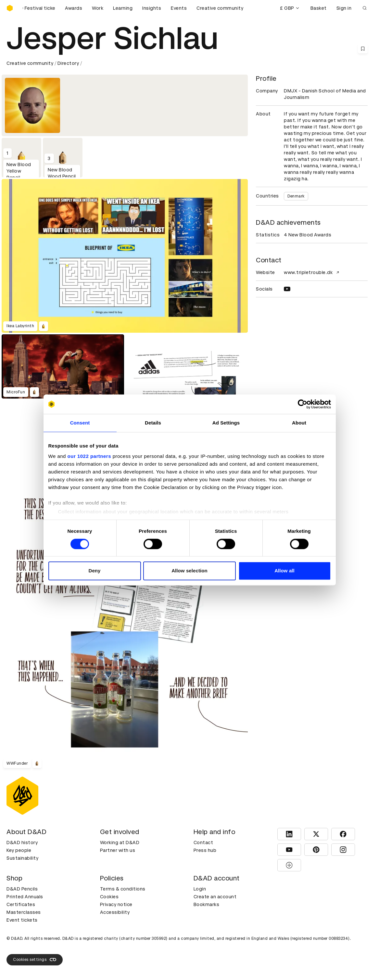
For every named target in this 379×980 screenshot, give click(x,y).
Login (200, 889)
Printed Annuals (25, 897)
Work (98, 8)
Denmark (296, 196)
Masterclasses (24, 912)
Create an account (215, 897)
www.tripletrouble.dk (312, 272)
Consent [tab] (80, 423)
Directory (68, 63)
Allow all (284, 571)
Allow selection (190, 571)
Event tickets (22, 920)
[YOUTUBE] (287, 289)
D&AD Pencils (22, 889)
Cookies (109, 897)
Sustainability (22, 858)
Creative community (220, 8)
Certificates (21, 904)
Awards (74, 8)
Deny (94, 571)
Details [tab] (153, 423)
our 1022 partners (89, 456)
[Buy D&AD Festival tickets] (39, 8)
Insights (152, 8)
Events (179, 8)
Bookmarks (207, 904)
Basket (319, 8)
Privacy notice (116, 904)
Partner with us (118, 850)
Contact (203, 843)
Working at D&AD (120, 843)
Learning (123, 8)
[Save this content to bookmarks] (363, 49)
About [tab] (299, 423)
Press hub (205, 850)
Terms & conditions (123, 889)
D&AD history (22, 843)
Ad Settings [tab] (226, 423)
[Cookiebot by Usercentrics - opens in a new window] (303, 404)
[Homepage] (10, 8)
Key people (19, 850)
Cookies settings (35, 960)
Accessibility (115, 912)
